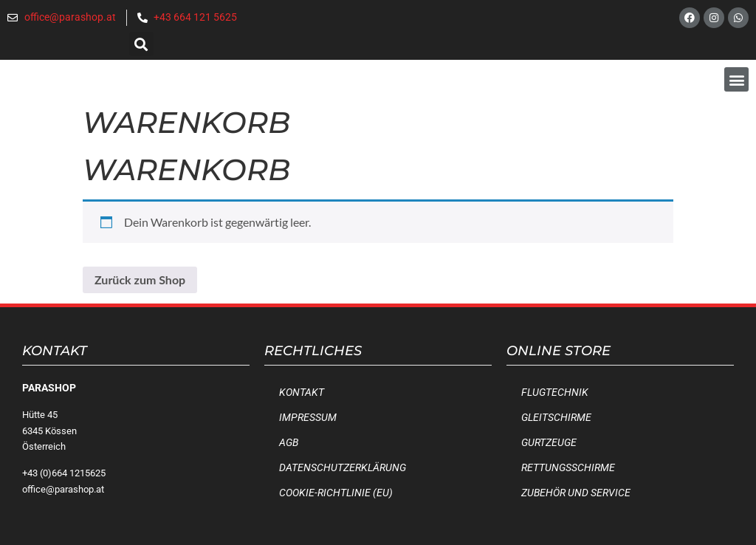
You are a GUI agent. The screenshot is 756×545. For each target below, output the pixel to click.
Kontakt (302, 393)
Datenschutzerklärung (343, 468)
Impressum (308, 418)
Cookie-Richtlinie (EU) (336, 493)
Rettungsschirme (568, 468)
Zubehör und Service (576, 493)
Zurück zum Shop (140, 280)
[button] (141, 44)
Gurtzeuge (549, 443)
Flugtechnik (555, 393)
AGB (289, 443)
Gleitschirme (556, 418)
